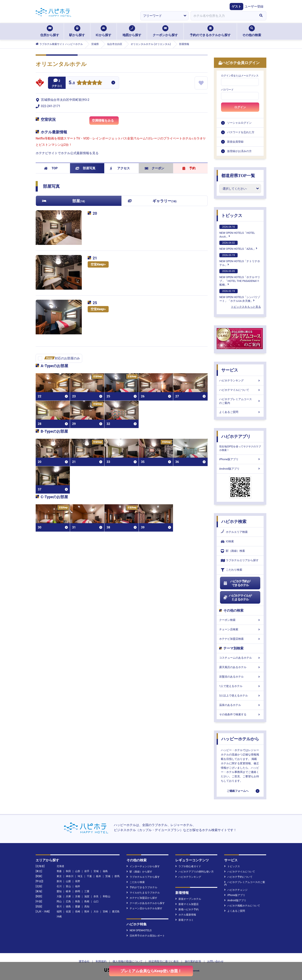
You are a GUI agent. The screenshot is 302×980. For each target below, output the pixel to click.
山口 (96, 901)
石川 (59, 886)
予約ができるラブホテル (142, 887)
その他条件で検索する (240, 714)
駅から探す (77, 31)
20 (95, 213)
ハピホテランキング (240, 380)
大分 (96, 912)
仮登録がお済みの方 (239, 151)
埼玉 (80, 876)
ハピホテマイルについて (240, 390)
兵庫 (68, 896)
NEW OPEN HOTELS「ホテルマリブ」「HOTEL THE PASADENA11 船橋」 (240, 278)
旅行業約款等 (193, 961)
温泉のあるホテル (240, 705)
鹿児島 (116, 912)
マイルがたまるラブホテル (143, 893)
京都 (78, 896)
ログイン (240, 107)
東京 (59, 876)
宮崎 (105, 912)
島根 (87, 901)
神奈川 (70, 876)
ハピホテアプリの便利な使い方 (195, 872)
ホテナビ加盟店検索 (240, 639)
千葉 (89, 876)
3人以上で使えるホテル (240, 696)
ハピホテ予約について (238, 877)
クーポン (154, 168)
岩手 (87, 871)
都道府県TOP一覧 (238, 176)
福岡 (59, 912)
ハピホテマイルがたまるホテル (237, 598)
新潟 (59, 881)
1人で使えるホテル (240, 686)
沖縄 (59, 917)
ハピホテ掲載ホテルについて (242, 906)
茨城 (108, 876)
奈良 (96, 896)
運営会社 (84, 961)
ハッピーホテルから (240, 739)
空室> (98, 264)
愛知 (59, 891)
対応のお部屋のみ (62, 358)
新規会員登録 (235, 142)
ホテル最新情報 (186, 915)
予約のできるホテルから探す (210, 31)
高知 (87, 906)
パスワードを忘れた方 (241, 132)
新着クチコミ (184, 920)
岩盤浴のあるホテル (240, 677)
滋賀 (87, 896)
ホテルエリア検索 (234, 532)
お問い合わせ (215, 961)
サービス (230, 370)
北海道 (60, 866)
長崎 (78, 912)
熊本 (87, 912)
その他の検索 (252, 31)
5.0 (72, 83)
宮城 (96, 871)
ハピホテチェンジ (236, 890)
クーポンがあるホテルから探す (146, 903)
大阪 (59, 896)
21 (95, 258)
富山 (68, 886)
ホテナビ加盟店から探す (142, 898)
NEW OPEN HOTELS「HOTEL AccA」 (237, 231)
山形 (78, 871)
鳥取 (78, 901)
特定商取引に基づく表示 (164, 961)
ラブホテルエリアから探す (240, 560)
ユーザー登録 (254, 7)
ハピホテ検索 (234, 522)
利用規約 (101, 961)
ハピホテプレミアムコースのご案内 (240, 401)
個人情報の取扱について (128, 961)
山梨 (68, 881)
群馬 (117, 876)
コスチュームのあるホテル (240, 658)
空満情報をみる (105, 122)
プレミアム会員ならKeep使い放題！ (151, 971)
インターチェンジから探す (143, 866)
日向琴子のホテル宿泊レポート (146, 936)
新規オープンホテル (188, 899)
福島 (105, 871)
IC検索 (227, 542)
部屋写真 (85, 168)
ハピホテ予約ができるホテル (237, 583)
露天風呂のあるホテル (240, 667)
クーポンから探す (165, 31)
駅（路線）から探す (139, 872)
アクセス (120, 168)
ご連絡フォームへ (238, 791)
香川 (59, 906)
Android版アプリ (240, 469)
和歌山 (107, 896)
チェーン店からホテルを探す (144, 908)
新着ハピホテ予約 (187, 909)
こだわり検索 (232, 570)
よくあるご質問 (240, 412)
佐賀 (68, 912)
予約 (189, 168)
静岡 (78, 891)
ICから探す (103, 31)
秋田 (68, 871)
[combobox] (223, 16)
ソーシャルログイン (239, 123)
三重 (87, 891)
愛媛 (78, 906)
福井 (78, 886)
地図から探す (132, 31)
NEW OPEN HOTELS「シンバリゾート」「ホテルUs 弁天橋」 (240, 296)
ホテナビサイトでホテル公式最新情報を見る (67, 153)
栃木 (99, 876)
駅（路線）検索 (233, 551)
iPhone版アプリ (240, 459)
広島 (68, 901)
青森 (59, 871)
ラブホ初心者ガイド (188, 866)
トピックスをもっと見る (246, 307)
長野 (78, 881)
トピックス (232, 215)
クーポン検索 (240, 620)
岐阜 (68, 891)
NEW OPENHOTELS (139, 930)
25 (95, 303)
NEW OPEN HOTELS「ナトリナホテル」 (240, 260)
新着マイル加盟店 (187, 904)
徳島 (68, 906)
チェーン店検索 (240, 629)
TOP (51, 168)
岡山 (59, 901)
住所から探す (50, 31)
